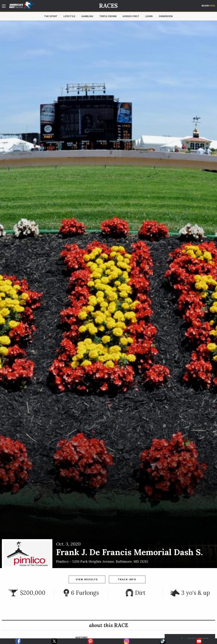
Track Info (127, 579)
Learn (149, 16)
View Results (87, 579)
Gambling (87, 16)
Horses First (131, 16)
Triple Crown (108, 16)
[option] (108, 294)
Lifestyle (69, 16)
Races (108, 6)
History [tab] (81, 637)
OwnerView (166, 16)
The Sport (51, 16)
